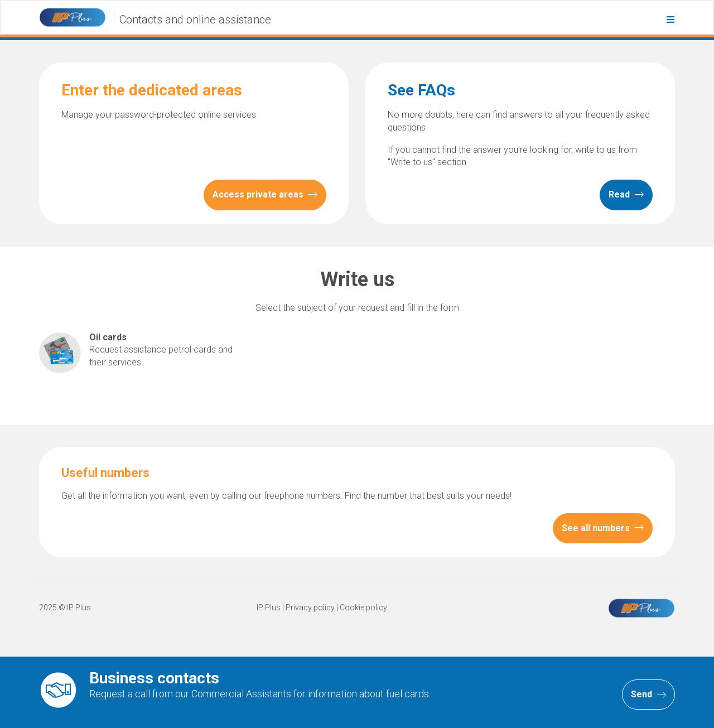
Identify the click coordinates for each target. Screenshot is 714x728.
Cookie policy (363, 608)
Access (265, 195)
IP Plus (269, 608)
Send (648, 695)
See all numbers (603, 528)
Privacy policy (310, 608)
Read (626, 195)
